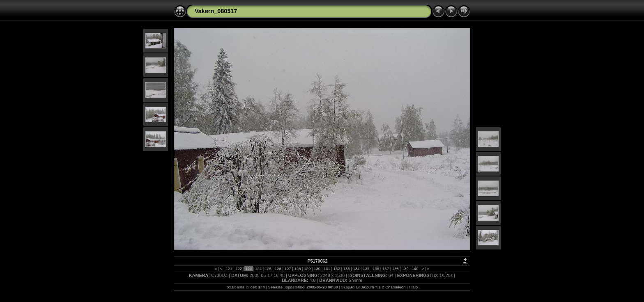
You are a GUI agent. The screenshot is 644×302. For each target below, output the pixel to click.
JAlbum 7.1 (371, 287)
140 (415, 269)
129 (307, 269)
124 (258, 269)
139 (405, 269)
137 (385, 269)
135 (366, 269)
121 (229, 269)
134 (356, 269)
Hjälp (413, 287)
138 (395, 269)
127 (288, 269)
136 (376, 269)
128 (298, 269)
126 (278, 269)
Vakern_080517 (216, 11)
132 (337, 269)
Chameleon (395, 287)
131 (327, 269)
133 (346, 269)
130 (317, 269)
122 (239, 269)
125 (268, 269)
